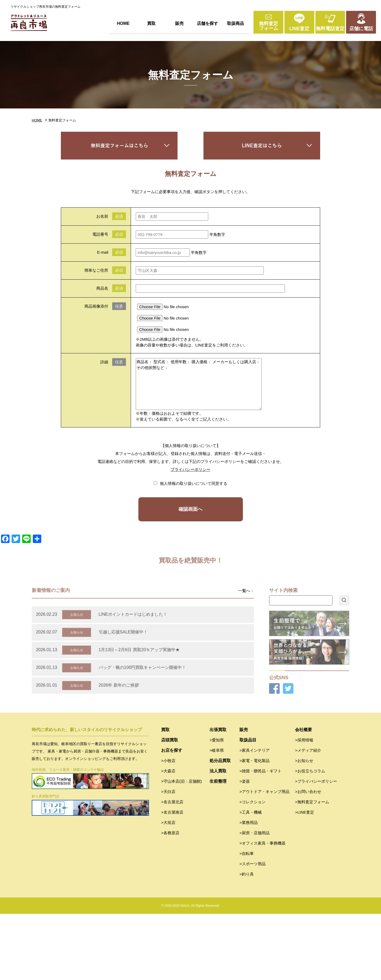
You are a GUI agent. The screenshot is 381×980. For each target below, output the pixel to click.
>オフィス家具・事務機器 (262, 909)
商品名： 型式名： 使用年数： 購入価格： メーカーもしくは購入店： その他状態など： (199, 384)
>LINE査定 (305, 878)
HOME (123, 23)
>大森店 (168, 837)
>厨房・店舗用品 (255, 899)
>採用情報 (304, 806)
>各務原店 (170, 899)
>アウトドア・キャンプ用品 (264, 858)
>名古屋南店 (172, 878)
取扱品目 (248, 806)
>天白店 (168, 858)
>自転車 (247, 920)
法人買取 (218, 837)
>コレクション (253, 868)
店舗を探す (207, 23)
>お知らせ (304, 827)
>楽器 (245, 847)
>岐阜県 (217, 816)
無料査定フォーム (269, 26)
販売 (179, 23)
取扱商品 (235, 23)
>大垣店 (168, 889)
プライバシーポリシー (190, 469)
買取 (151, 23)
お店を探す (172, 816)
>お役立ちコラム (310, 837)
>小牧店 (168, 827)
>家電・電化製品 (255, 827)
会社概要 (303, 796)
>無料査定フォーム (312, 868)
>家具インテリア (255, 816)
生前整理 (218, 847)
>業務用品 (249, 889)
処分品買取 (220, 827)
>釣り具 (247, 940)
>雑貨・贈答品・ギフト (260, 837)
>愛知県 (217, 806)
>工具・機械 (251, 878)
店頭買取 (170, 806)
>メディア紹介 (308, 816)
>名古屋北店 (172, 868)
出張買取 (218, 796)
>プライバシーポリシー (316, 847)
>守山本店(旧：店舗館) (182, 847)
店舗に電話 (361, 29)
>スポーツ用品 (253, 930)
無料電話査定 (330, 29)
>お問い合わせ (308, 858)
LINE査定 (299, 29)
